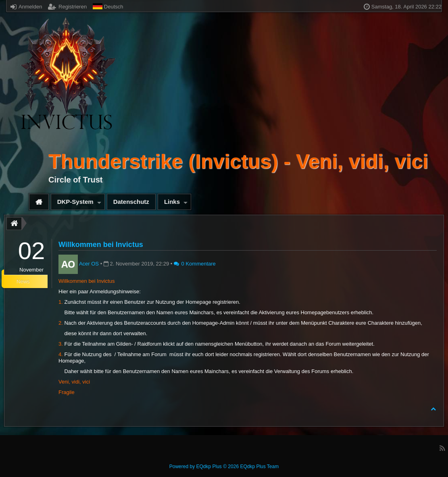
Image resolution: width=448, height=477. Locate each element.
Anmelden (26, 7)
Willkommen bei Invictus (101, 245)
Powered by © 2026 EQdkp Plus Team (224, 467)
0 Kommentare (195, 264)
